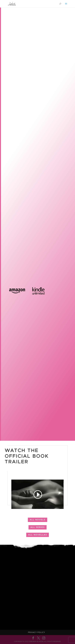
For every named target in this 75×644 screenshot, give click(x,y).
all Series (38, 527)
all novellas (38, 535)
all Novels (38, 520)
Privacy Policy (36, 632)
